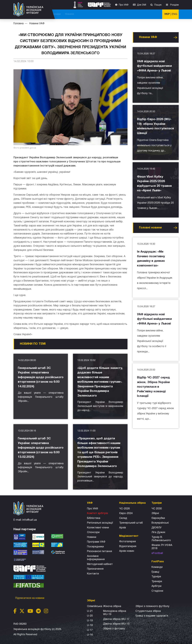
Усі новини (175, 37)
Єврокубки (158, 518)
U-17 (90, 630)
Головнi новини (150, 228)
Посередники (95, 547)
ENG (175, 14)
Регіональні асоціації (100, 523)
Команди (157, 567)
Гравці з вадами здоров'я (152, 616)
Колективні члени (98, 528)
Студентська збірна (148, 611)
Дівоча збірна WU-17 (116, 619)
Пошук (158, 5)
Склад (123, 518)
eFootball (157, 553)
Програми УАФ (96, 542)
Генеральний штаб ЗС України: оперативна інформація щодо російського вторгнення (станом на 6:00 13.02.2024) (41, 448)
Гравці (155, 572)
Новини (155, 14)
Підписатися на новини (30, 598)
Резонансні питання (100, 551)
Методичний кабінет (100, 564)
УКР (167, 14)
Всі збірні (127, 14)
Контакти (93, 574)
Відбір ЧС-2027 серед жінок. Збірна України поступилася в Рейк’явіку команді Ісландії (153, 387)
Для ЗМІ (142, 5)
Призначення (95, 569)
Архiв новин (127, 551)
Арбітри (156, 586)
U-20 (90, 616)
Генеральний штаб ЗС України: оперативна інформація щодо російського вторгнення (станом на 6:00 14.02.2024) (41, 377)
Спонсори (93, 532)
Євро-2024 (126, 513)
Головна (18, 24)
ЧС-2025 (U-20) (80, 14)
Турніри (141, 14)
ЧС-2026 (63, 14)
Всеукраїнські (160, 523)
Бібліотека (94, 518)
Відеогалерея (128, 546)
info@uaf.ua (30, 520)
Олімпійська (95, 606)
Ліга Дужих (158, 532)
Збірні (155, 513)
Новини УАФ (37, 24)
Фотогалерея (128, 542)
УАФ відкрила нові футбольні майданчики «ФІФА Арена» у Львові (154, 66)
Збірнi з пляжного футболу (152, 606)
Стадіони (157, 591)
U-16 (90, 635)
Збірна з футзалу (114, 629)
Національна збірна (105, 14)
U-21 (90, 611)
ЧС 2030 (157, 509)
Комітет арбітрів (97, 513)
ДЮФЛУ (157, 528)
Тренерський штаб (131, 523)
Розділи (174, 5)
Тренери (157, 582)
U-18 (90, 625)
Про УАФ (124, 5)
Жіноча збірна (112, 606)
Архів (123, 528)
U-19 (90, 621)
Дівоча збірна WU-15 (116, 624)
